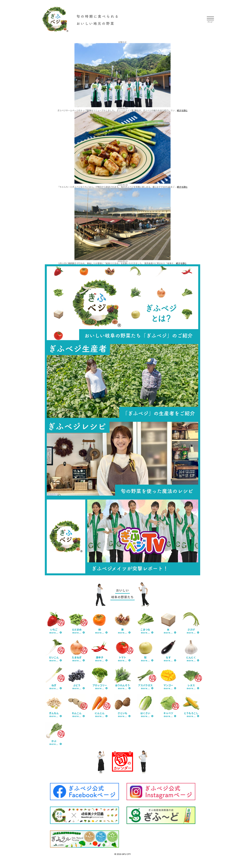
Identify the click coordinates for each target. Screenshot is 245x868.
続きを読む (182, 110)
